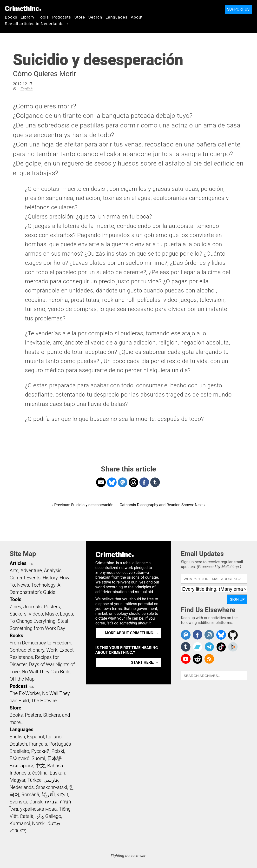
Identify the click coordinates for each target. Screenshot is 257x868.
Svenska (18, 802)
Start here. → (145, 662)
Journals (33, 607)
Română (30, 795)
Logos (66, 614)
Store (80, 17)
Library (28, 17)
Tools (43, 17)
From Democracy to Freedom (40, 643)
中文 (40, 766)
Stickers (18, 614)
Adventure (31, 570)
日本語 (54, 758)
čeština (40, 773)
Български (22, 766)
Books (11, 17)
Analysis (53, 570)
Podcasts (62, 17)
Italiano (54, 737)
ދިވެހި (39, 816)
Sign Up (237, 599)
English (26, 89)
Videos (36, 614)
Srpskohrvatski (52, 787)
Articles (18, 563)
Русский (40, 751)
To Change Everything (33, 621)
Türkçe (34, 780)
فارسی (51, 780)
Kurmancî (20, 823)
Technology (43, 585)
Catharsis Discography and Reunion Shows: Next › (162, 505)
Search (95, 17)
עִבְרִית (51, 802)
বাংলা (63, 795)
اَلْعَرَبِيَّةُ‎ (48, 795)
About (137, 17)
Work (52, 650)
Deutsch (18, 744)
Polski (58, 751)
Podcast (18, 686)
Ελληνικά (20, 758)
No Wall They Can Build (46, 672)
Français (38, 744)
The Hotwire (44, 701)
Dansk (36, 802)
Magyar (17, 780)
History (50, 578)
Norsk (38, 823)
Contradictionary (27, 650)
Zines (15, 607)
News (23, 585)
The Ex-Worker (25, 693)
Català (26, 816)
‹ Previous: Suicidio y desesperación (83, 505)
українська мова (39, 809)
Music (51, 614)
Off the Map (22, 679)
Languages (116, 17)
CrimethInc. (23, 8)
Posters (52, 607)
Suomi (38, 758)
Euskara (58, 773)
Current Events (25, 578)
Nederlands (22, 787)
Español (35, 737)
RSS (30, 564)
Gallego (53, 816)
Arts (14, 570)
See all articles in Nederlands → (37, 24)
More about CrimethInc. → (132, 633)
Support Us (238, 9)
